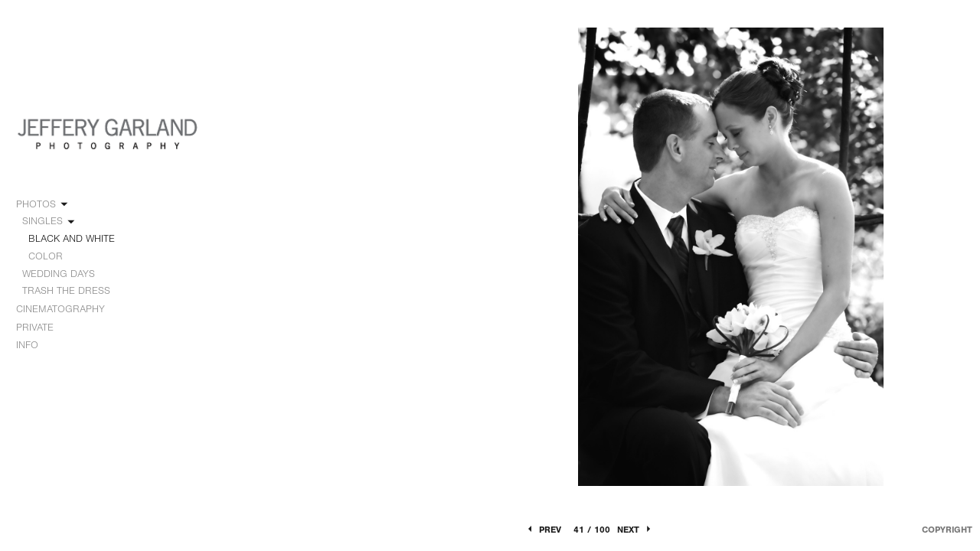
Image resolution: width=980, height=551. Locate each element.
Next (635, 530)
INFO (34, 345)
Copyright (947, 530)
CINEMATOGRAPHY (67, 309)
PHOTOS (43, 204)
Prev (543, 530)
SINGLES (49, 221)
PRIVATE (35, 327)
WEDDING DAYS (65, 274)
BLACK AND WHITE (72, 238)
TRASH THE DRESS (66, 290)
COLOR (46, 256)
